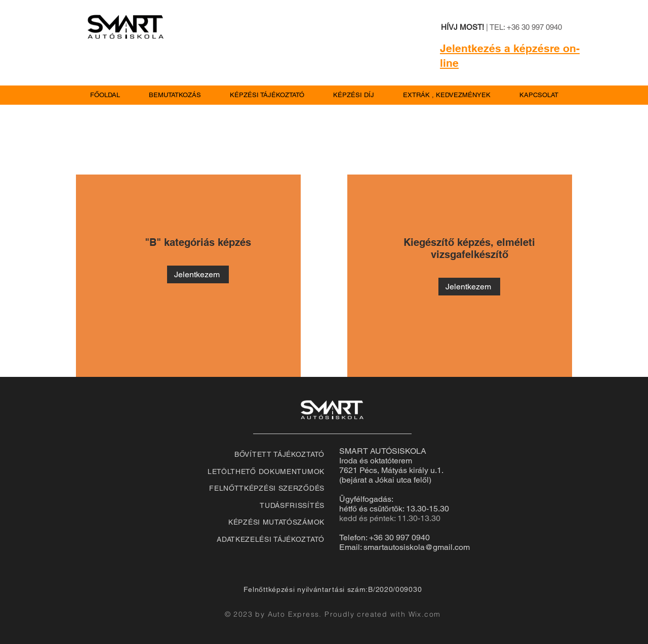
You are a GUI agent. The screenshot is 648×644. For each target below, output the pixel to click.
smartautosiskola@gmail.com (417, 547)
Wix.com (425, 614)
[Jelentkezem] (198, 274)
